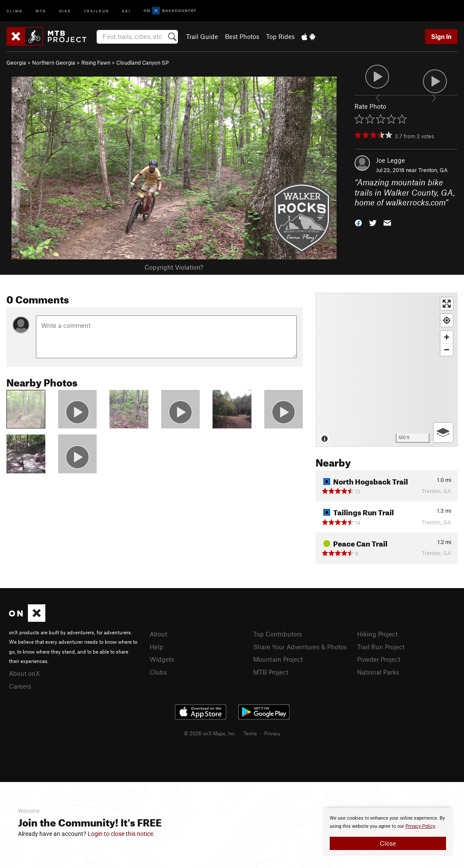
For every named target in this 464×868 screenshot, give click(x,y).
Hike (65, 10)
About (158, 634)
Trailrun (96, 10)
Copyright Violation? (174, 267)
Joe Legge (390, 160)
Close (388, 843)
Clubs (158, 672)
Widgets (162, 659)
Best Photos (242, 36)
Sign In (441, 36)
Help (157, 647)
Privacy (272, 733)
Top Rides (280, 36)
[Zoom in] (447, 337)
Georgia (16, 62)
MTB (41, 10)
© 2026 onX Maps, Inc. (210, 733)
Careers (20, 686)
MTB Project (271, 672)
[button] (358, 222)
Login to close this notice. (121, 834)
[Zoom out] (447, 349)
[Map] (387, 370)
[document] (388, 832)
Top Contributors (278, 634)
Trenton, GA (433, 170)
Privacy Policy (420, 826)
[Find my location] (447, 320)
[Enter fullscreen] (447, 304)
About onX (24, 673)
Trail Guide (202, 36)
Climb (15, 10)
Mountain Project (278, 659)
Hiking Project (377, 634)
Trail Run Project (381, 647)
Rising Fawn (96, 62)
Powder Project (379, 659)
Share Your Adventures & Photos (300, 647)
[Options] (443, 433)
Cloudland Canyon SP (143, 62)
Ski (126, 10)
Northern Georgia (54, 62)
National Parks (378, 672)
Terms (250, 733)
